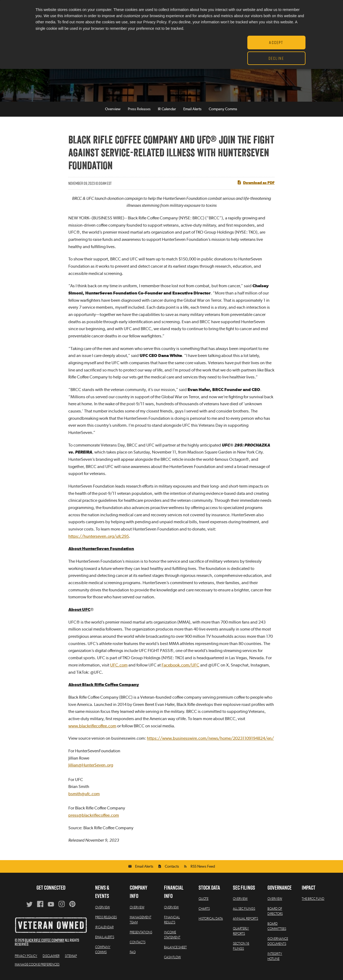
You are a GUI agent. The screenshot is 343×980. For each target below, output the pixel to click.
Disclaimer (51, 959)
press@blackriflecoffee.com (94, 818)
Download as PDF (256, 185)
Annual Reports (245, 921)
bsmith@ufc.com (84, 797)
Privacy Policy (26, 959)
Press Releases (139, 112)
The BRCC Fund (313, 901)
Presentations (141, 935)
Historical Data (211, 921)
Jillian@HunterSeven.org (91, 768)
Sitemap (71, 959)
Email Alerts (192, 112)
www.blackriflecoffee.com (92, 729)
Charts (204, 911)
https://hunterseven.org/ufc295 (99, 539)
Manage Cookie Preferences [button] (37, 967)
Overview (113, 112)
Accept (276, 42)
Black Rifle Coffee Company (45, 943)
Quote (204, 901)
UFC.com (119, 668)
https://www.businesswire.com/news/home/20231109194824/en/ (210, 741)
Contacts (172, 869)
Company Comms (223, 112)
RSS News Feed (203, 869)
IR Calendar (167, 112)
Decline (276, 58)
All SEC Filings (244, 911)
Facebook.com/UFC (180, 668)
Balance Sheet (175, 950)
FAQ (133, 955)
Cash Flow (172, 960)
